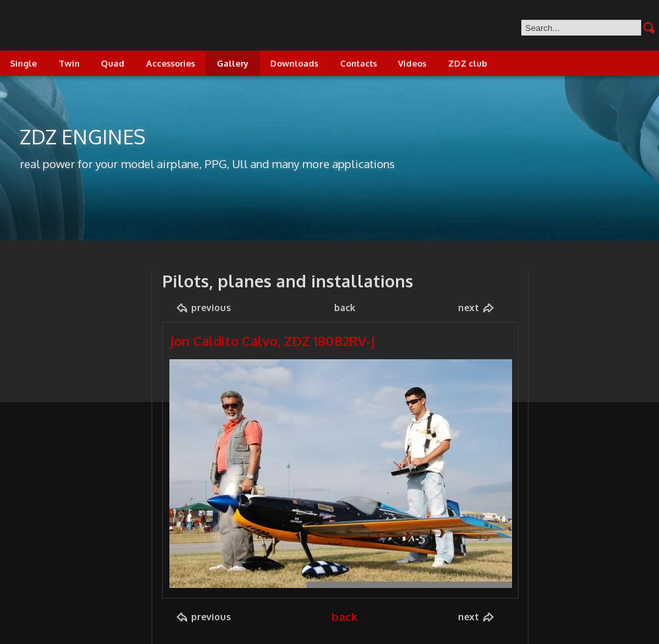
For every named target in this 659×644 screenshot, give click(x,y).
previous (211, 307)
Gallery (233, 63)
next (469, 307)
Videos (412, 63)
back (345, 307)
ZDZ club (468, 63)
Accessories (171, 63)
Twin (69, 63)
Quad (113, 63)
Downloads (294, 63)
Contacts (358, 63)
